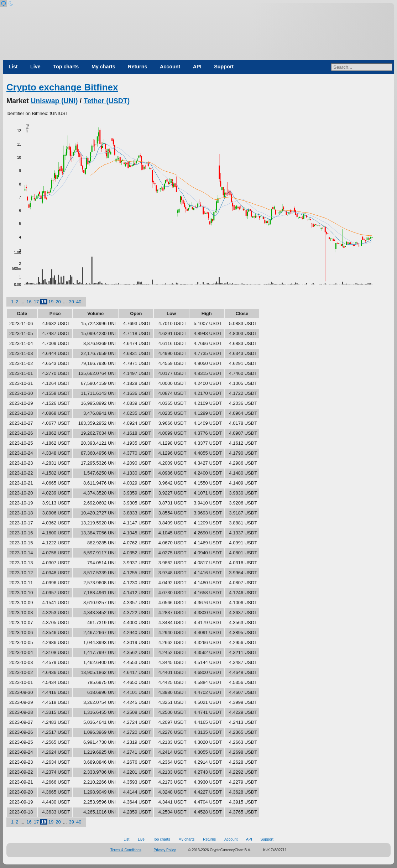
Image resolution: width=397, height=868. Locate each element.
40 (79, 302)
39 (72, 302)
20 (58, 302)
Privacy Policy (165, 850)
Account (170, 67)
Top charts (66, 67)
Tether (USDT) (107, 101)
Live (35, 67)
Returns (137, 67)
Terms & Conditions (126, 850)
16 (29, 302)
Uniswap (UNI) (54, 101)
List (13, 67)
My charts (103, 67)
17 (36, 302)
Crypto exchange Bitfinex (62, 87)
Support (224, 67)
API (197, 67)
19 (51, 302)
